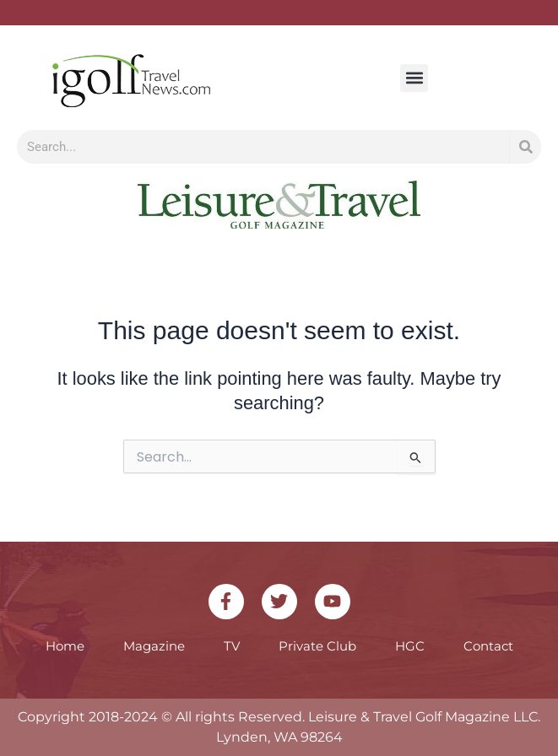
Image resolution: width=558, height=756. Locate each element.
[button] (414, 78)
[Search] (525, 147)
